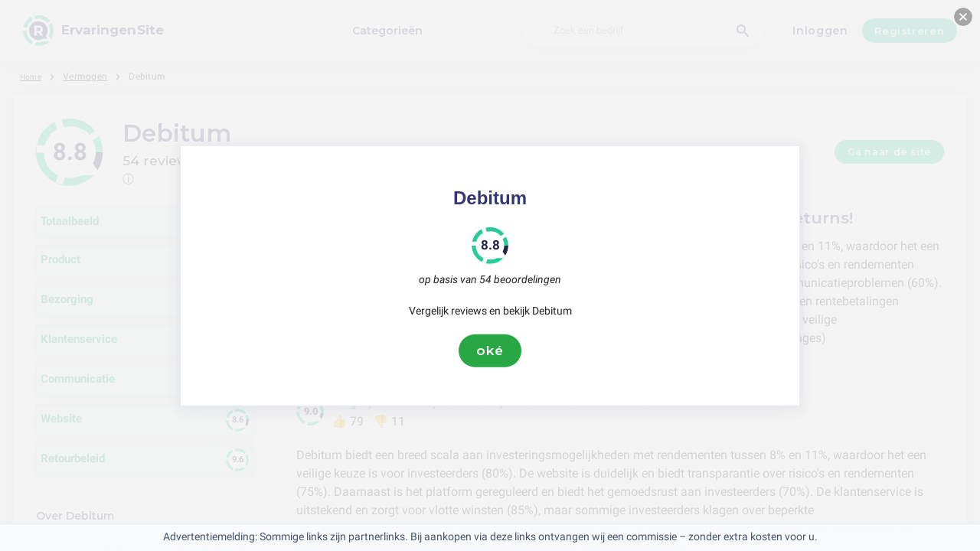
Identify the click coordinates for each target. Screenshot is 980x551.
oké (490, 350)
